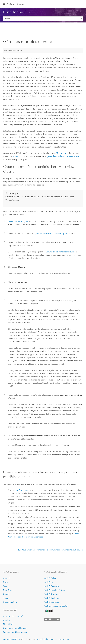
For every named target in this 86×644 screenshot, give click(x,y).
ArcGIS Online (50, 578)
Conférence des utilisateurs (15, 628)
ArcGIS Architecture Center (56, 606)
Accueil (6, 578)
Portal (6, 582)
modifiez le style (21, 490)
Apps (5, 598)
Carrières (7, 620)
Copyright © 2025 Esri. (12, 639)
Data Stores (8, 590)
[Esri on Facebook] (50, 619)
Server (6, 586)
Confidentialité (43, 639)
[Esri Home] (49, 611)
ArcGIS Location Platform (55, 590)
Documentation (10, 602)
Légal (67, 639)
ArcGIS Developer (52, 594)
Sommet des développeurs (15, 632)
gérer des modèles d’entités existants (64, 156)
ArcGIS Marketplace (53, 602)
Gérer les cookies (57, 639)
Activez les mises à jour (18, 221)
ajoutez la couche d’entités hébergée (51, 234)
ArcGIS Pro (49, 582)
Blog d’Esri (8, 624)
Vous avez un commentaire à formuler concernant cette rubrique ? (52, 550)
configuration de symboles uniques (59, 252)
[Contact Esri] (58, 619)
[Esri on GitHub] (54, 619)
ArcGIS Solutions (51, 598)
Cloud (6, 594)
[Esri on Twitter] (46, 619)
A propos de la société (13, 616)
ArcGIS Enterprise (16, 4)
